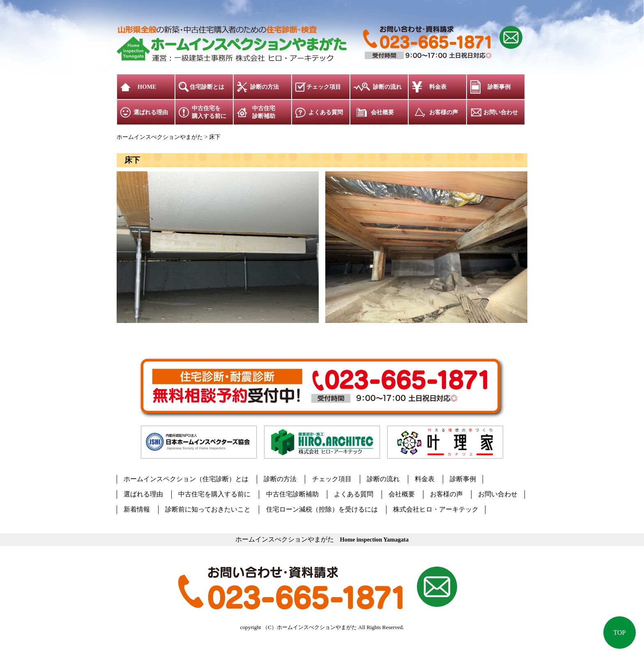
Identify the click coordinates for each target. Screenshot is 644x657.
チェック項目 (324, 87)
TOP (619, 632)
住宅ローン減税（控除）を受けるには (322, 509)
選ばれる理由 (151, 112)
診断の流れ (387, 87)
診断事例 (499, 87)
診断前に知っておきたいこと (208, 509)
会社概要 (382, 112)
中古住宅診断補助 (264, 112)
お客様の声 (444, 112)
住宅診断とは (207, 87)
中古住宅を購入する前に (209, 112)
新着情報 (137, 509)
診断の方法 (264, 87)
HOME (147, 87)
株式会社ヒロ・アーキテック (435, 509)
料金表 (438, 87)
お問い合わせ (501, 112)
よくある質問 (326, 112)
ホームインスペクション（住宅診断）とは (186, 479)
